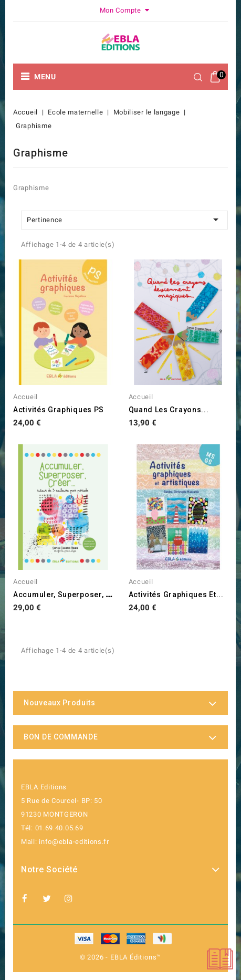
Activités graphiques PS (59, 410)
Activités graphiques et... (176, 595)
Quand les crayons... (169, 410)
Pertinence (124, 220)
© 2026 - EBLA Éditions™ (120, 957)
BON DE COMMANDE (61, 737)
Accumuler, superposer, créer (70, 595)
